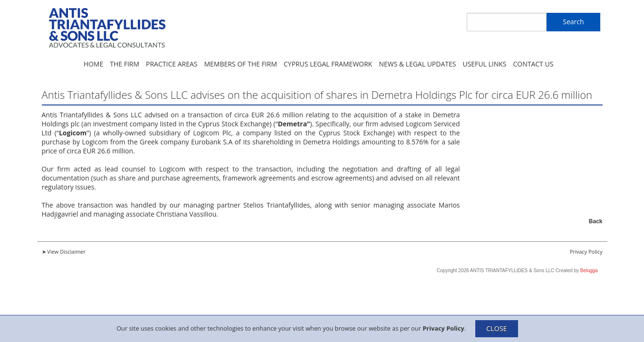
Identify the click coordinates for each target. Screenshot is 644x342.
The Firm (125, 64)
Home (94, 64)
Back (596, 221)
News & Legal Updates (417, 64)
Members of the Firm (240, 64)
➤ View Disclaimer (64, 252)
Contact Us (533, 64)
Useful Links (484, 64)
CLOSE (497, 328)
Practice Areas (172, 64)
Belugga (589, 271)
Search (573, 22)
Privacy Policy (443, 328)
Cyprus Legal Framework (328, 64)
